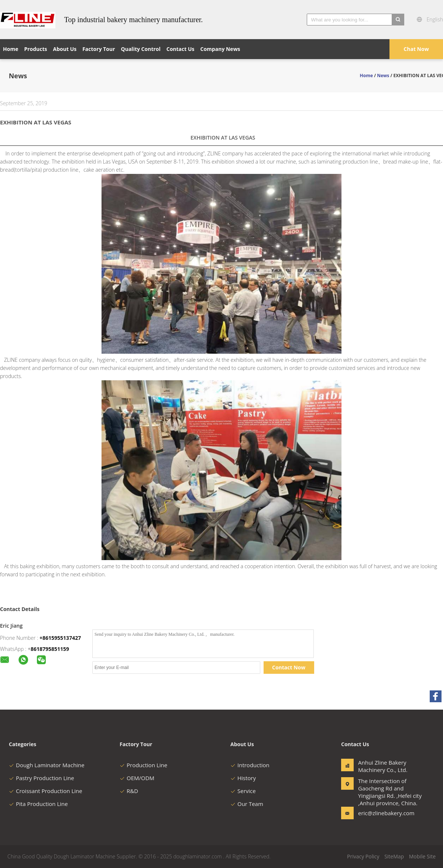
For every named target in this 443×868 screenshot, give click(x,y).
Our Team (247, 804)
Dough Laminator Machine (47, 765)
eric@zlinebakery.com (381, 813)
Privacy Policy (363, 856)
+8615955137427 (60, 638)
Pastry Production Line (42, 778)
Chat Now (416, 49)
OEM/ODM (137, 778)
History (243, 778)
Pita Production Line (38, 804)
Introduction (250, 765)
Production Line (143, 765)
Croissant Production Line (46, 791)
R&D (129, 791)
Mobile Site (422, 856)
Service (243, 791)
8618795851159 (50, 649)
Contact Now (289, 667)
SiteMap (394, 856)
